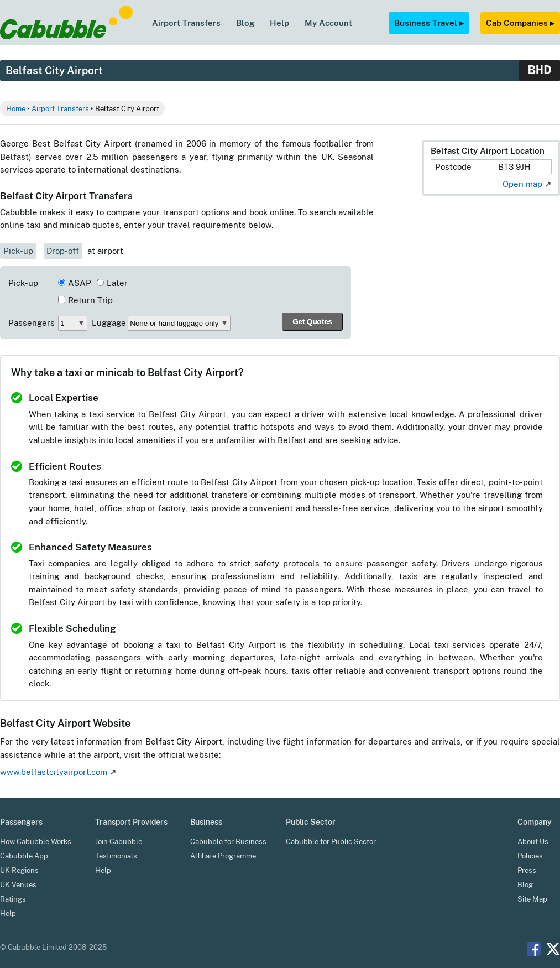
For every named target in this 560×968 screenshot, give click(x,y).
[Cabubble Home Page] (66, 36)
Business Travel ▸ (429, 23)
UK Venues (18, 885)
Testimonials (116, 856)
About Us (533, 842)
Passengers (32, 323)
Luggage (109, 323)
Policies (530, 856)
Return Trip (90, 300)
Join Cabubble (119, 842)
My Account (328, 23)
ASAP (80, 283)
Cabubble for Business (228, 842)
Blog (245, 23)
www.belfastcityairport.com (54, 772)
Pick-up (18, 251)
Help (279, 23)
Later (117, 283)
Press (527, 870)
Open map (522, 184)
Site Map (532, 899)
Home (16, 108)
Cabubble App (24, 856)
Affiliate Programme (223, 856)
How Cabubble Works (36, 842)
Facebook (534, 949)
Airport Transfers (186, 23)
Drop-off (63, 251)
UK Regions (19, 870)
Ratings (13, 899)
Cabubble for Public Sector (331, 842)
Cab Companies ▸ (520, 23)
